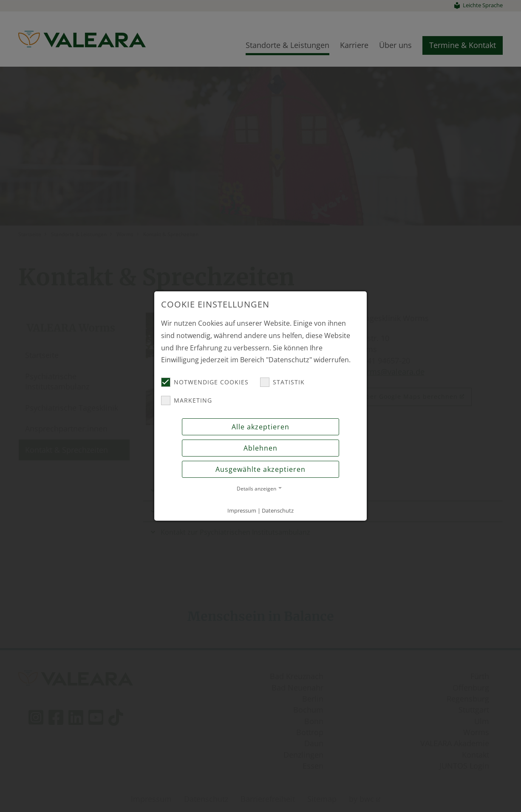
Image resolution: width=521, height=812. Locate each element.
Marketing (187, 400)
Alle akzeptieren (260, 427)
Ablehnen (260, 448)
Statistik (282, 382)
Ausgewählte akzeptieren (260, 469)
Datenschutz (278, 510)
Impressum (242, 510)
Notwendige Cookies (205, 382)
